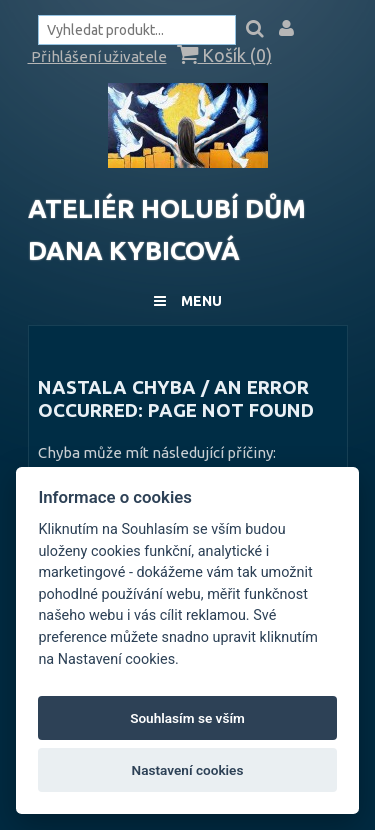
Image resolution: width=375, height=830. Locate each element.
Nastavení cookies (188, 770)
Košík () (224, 55)
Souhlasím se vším (187, 718)
